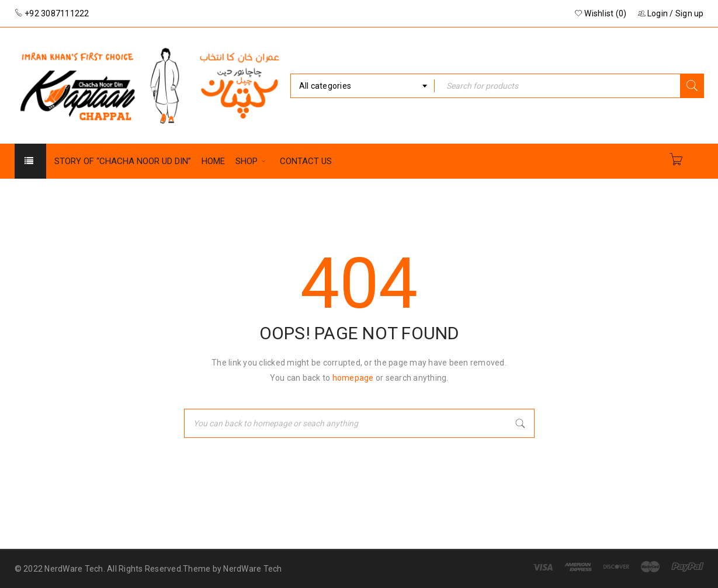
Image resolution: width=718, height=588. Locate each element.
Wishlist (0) (601, 13)
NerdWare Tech (252, 569)
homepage (353, 378)
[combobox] (363, 86)
